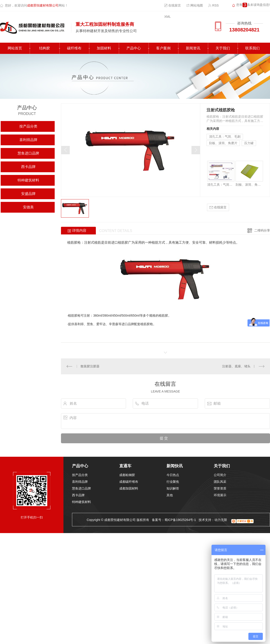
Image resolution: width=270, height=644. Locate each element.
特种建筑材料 (28, 180)
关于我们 (223, 48)
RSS (213, 5)
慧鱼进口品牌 (28, 153)
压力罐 (249, 143)
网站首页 (15, 48)
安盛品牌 (28, 194)
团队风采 (220, 482)
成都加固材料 (129, 488)
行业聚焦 (173, 482)
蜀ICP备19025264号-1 (180, 520)
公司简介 (220, 475)
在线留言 (173, 5)
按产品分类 (28, 126)
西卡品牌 (28, 167)
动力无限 (221, 520)
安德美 (28, 207)
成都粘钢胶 (127, 475)
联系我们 (252, 48)
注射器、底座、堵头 (236, 366)
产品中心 (134, 48)
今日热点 (173, 475)
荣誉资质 (220, 488)
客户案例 (163, 48)
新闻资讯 (193, 48)
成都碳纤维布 (129, 482)
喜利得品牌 (28, 140)
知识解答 (173, 488)
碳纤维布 (74, 48)
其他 (170, 495)
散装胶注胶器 (90, 366)
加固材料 (104, 48)
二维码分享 (262, 230)
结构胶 (45, 48)
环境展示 (220, 495)
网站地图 (195, 5)
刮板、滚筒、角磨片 (223, 143)
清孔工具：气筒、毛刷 (225, 137)
